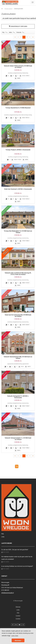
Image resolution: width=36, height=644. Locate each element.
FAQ (3, 534)
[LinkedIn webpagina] (16, 625)
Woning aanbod (8, 9)
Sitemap (18, 607)
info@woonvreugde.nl (8, 593)
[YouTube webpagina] (20, 625)
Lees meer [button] (15, 636)
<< (15, 37)
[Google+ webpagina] (23, 625)
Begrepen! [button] (18, 640)
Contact (18, 616)
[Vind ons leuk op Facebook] (13, 625)
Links (3, 537)
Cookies (18, 619)
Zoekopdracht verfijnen (18, 26)
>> (33, 37)
